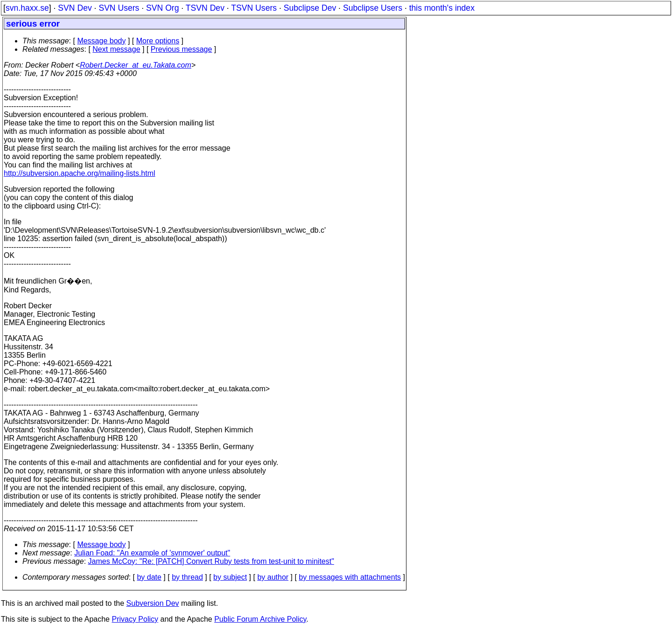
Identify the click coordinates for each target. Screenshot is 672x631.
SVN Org (162, 8)
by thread (187, 577)
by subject (230, 577)
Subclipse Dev (310, 8)
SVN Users (119, 8)
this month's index (442, 8)
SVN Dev (75, 8)
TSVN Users (254, 8)
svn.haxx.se (27, 8)
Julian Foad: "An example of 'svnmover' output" (152, 553)
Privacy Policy (135, 619)
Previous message (182, 49)
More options (158, 41)
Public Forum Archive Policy (260, 619)
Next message (116, 49)
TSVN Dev (205, 8)
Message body (101, 41)
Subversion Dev (153, 603)
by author (273, 577)
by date (149, 577)
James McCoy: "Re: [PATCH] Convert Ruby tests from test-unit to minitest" (211, 561)
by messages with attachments (350, 577)
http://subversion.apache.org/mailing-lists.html (80, 173)
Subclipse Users (373, 8)
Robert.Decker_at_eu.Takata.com (136, 65)
